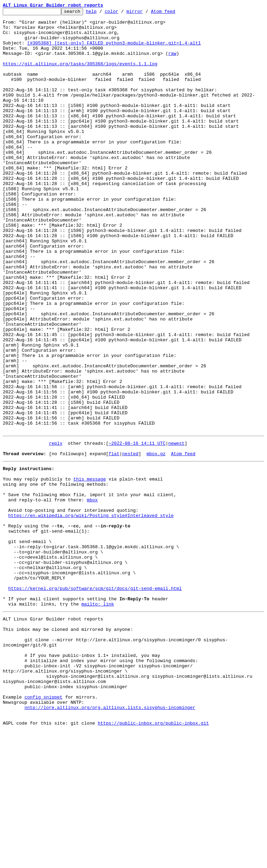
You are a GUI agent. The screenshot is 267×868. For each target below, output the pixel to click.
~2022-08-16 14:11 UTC (137, 528)
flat (114, 541)
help (102, 13)
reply (56, 528)
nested (130, 541)
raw (172, 62)
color (122, 13)
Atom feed (174, 13)
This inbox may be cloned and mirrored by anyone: (68, 748)
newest (176, 528)
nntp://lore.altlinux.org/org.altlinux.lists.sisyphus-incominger (110, 842)
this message (90, 569)
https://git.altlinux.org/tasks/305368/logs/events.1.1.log (80, 75)
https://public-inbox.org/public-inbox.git (153, 860)
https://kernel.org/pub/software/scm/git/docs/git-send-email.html (95, 701)
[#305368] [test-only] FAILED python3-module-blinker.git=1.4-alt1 (114, 50)
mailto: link (98, 719)
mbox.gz (156, 541)
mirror (145, 13)
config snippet (43, 829)
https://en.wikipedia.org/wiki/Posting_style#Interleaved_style (91, 613)
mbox (92, 594)
